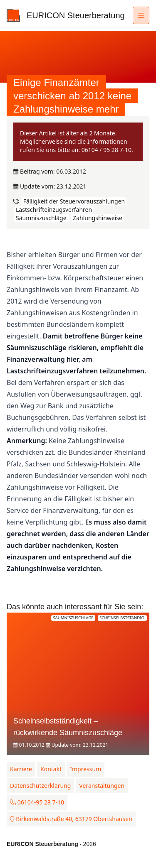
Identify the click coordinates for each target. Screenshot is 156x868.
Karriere (21, 769)
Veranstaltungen (102, 786)
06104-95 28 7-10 (37, 802)
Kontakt (51, 769)
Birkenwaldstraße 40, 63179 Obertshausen (71, 819)
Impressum (85, 769)
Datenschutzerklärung (40, 786)
